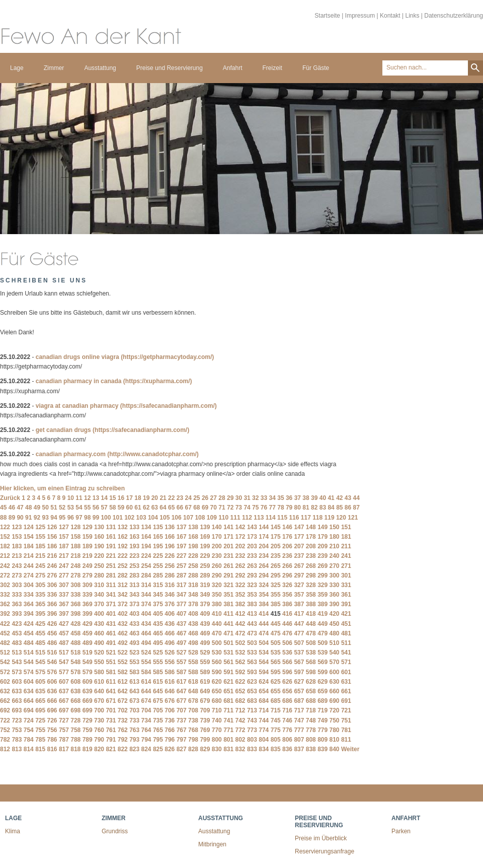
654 (264, 691)
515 (40, 653)
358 (311, 595)
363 (17, 604)
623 (252, 682)
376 (170, 604)
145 (276, 527)
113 (259, 518)
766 (170, 730)
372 (123, 604)
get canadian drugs (63, 430)
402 (123, 614)
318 (193, 585)
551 (111, 662)
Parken (401, 831)
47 (20, 508)
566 (287, 662)
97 (79, 518)
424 (29, 624)
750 (335, 720)
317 (182, 585)
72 (230, 508)
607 (64, 682)
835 (276, 749)
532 (240, 653)
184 (29, 546)
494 (146, 643)
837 (299, 749)
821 (111, 749)
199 (205, 546)
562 (240, 662)
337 (64, 595)
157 (64, 537)
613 (134, 682)
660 (335, 691)
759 (88, 730)
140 (217, 527)
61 (138, 508)
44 (356, 498)
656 (287, 691)
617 (182, 682)
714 (264, 710)
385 (276, 604)
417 (299, 614)
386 (287, 604)
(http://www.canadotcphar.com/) (153, 454)
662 (5, 701)
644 (146, 691)
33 (264, 498)
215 (40, 556)
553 (134, 662)
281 (111, 575)
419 (323, 614)
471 (228, 633)
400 (99, 614)
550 (99, 662)
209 (323, 546)
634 (29, 691)
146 (287, 527)
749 (323, 720)
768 (193, 730)
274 (29, 575)
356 (287, 595)
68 (196, 508)
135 (158, 527)
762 (123, 730)
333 (17, 595)
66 (180, 508)
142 (240, 527)
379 (205, 604)
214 (29, 556)
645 (158, 691)
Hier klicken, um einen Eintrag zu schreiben (62, 488)
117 (306, 518)
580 (99, 672)
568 (311, 662)
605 (40, 682)
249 (88, 566)
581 (111, 672)
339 (88, 595)
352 (240, 595)
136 (170, 527)
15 (112, 498)
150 (335, 527)
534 (264, 653)
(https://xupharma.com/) (158, 381)
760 (99, 730)
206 (287, 546)
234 (264, 556)
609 (88, 682)
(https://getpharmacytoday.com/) (167, 357)
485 (40, 643)
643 (134, 691)
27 (214, 498)
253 (134, 566)
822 (123, 749)
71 (222, 508)
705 (158, 710)
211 (346, 546)
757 (64, 730)
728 (75, 720)
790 (99, 740)
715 (276, 710)
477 (299, 633)
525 (158, 653)
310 (99, 585)
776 (287, 730)
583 (134, 672)
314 (146, 585)
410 (217, 614)
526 (170, 653)
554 (146, 662)
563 (252, 662)
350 (217, 595)
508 (311, 643)
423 (17, 624)
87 (356, 508)
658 (311, 691)
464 (146, 633)
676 (170, 701)
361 (346, 595)
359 (323, 595)
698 (75, 710)
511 (346, 643)
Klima (13, 831)
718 (311, 710)
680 (217, 701)
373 (134, 604)
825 (158, 749)
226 (170, 556)
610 (99, 682)
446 (287, 624)
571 (346, 662)
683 (252, 701)
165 (158, 537)
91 (28, 518)
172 (240, 537)
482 (5, 643)
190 (99, 546)
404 (146, 614)
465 (158, 633)
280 (99, 575)
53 (71, 508)
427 (64, 624)
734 (146, 720)
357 (299, 595)
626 (287, 682)
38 (306, 498)
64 (163, 508)
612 (123, 682)
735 (158, 720)
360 (335, 595)
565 (276, 662)
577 (64, 672)
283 (134, 575)
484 (29, 643)
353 (252, 595)
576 (52, 672)
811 (346, 740)
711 (228, 710)
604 (29, 682)
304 (29, 585)
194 (146, 546)
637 (64, 691)
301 (346, 575)
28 (222, 498)
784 (29, 740)
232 (240, 556)
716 (287, 710)
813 (17, 749)
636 (52, 691)
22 (171, 498)
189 (88, 546)
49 (37, 508)
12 (87, 498)
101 (118, 518)
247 (64, 566)
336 (52, 595)
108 (200, 518)
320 (217, 585)
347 (182, 595)
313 (134, 585)
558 (193, 662)
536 (287, 653)
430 (99, 624)
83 (323, 508)
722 (5, 720)
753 (17, 730)
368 (75, 604)
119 (330, 518)
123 (17, 527)
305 (40, 585)
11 (79, 498)
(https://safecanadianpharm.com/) (169, 406)
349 (205, 595)
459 (88, 633)
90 (20, 518)
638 (75, 691)
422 (5, 624)
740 (217, 720)
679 (205, 701)
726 (52, 720)
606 (52, 682)
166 (170, 537)
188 (75, 546)
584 (146, 672)
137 (182, 527)
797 (182, 740)
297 (299, 575)
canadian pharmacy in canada (79, 381)
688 (311, 701)
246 (52, 566)
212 (5, 556)
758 (75, 730)
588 (193, 672)
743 (252, 720)
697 (64, 710)
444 (264, 624)
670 (99, 701)
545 (40, 662)
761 (111, 730)
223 (134, 556)
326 (287, 585)
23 (180, 498)
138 (193, 527)
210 (335, 546)
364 (29, 604)
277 (64, 575)
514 (29, 653)
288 (193, 575)
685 (276, 701)
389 (323, 604)
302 (5, 585)
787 (64, 740)
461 (111, 633)
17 (130, 498)
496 (170, 643)
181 (346, 537)
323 (252, 585)
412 (240, 614)
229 (205, 556)
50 (46, 508)
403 (134, 614)
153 (17, 537)
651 (228, 691)
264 (264, 566)
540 (335, 653)
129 (88, 527)
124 (29, 527)
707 (182, 710)
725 (40, 720)
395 (40, 614)
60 (130, 508)
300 (335, 575)
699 (88, 710)
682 (240, 701)
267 (299, 566)
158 (75, 537)
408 (193, 614)
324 (264, 585)
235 (276, 556)
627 (299, 682)
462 (123, 633)
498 (193, 643)
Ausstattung (100, 68)
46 (12, 508)
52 (62, 508)
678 (193, 701)
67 (188, 508)
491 (111, 643)
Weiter (350, 749)
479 (323, 633)
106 (177, 518)
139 (205, 527)
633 (17, 691)
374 (146, 604)
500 (217, 643)
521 (111, 653)
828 (193, 749)
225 (158, 556)
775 (276, 730)
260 (217, 566)
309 (88, 585)
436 (170, 624)
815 (40, 749)
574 (29, 672)
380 (217, 604)
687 (299, 701)
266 (287, 566)
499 (205, 643)
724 (29, 720)
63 (155, 508)
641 (111, 691)
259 (205, 566)
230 (217, 556)
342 (123, 595)
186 (52, 546)
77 (272, 508)
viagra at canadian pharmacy (77, 406)
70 (214, 508)
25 (196, 498)
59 (121, 508)
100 (106, 518)
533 (252, 653)
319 (205, 585)
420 (335, 614)
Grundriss (115, 831)
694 (29, 710)
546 (52, 662)
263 (252, 566)
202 (240, 546)
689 (323, 701)
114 (271, 518)
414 (264, 614)
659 (323, 691)
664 (29, 701)
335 (40, 595)
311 (111, 585)
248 (75, 566)
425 (40, 624)
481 (346, 633)
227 (182, 556)
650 (217, 691)
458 (75, 633)
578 (75, 672)
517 (64, 653)
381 (228, 604)
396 (52, 614)
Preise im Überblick (321, 838)
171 (228, 537)
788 (75, 740)
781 (346, 730)
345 (158, 595)
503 (252, 643)
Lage (17, 68)
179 (323, 537)
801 (228, 740)
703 (134, 710)
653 (252, 691)
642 (123, 691)
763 (134, 730)
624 (264, 682)
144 (264, 527)
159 (88, 537)
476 (287, 633)
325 (276, 585)
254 (146, 566)
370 (99, 604)
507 (299, 643)
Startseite (327, 16)
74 (247, 508)
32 (255, 498)
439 (205, 624)
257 (182, 566)
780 (335, 730)
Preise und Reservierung (170, 68)
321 (228, 585)
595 (276, 672)
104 (153, 518)
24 (188, 498)
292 (240, 575)
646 (170, 691)
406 (170, 614)
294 (264, 575)
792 (123, 740)
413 (252, 614)
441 (228, 624)
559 (205, 662)
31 (247, 498)
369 (88, 604)
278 (75, 575)
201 (228, 546)
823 (134, 749)
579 (88, 672)
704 (146, 710)
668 (75, 701)
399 (88, 614)
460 (99, 633)
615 (158, 682)
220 (99, 556)
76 (264, 508)
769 (205, 730)
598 (311, 672)
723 (17, 720)
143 (252, 527)
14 (104, 498)
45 (3, 508)
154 (29, 537)
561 (228, 662)
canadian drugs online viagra (77, 357)
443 (252, 624)
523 (134, 653)
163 (134, 537)
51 (54, 508)
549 (88, 662)
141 (228, 527)
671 (111, 701)
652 (240, 691)
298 (311, 575)
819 (88, 749)
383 (252, 604)
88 (3, 518)
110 (223, 518)
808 (311, 740)
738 (193, 720)
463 (134, 633)
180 (335, 537)
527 (182, 653)
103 (141, 518)
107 (188, 518)
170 (217, 537)
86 (348, 508)
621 (228, 682)
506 (287, 643)
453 (17, 633)
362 (5, 604)
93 (46, 518)
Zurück (10, 498)
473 (252, 633)
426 (52, 624)
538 (311, 653)
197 (182, 546)
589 (205, 672)
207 (299, 546)
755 (40, 730)
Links (412, 16)
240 (335, 556)
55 (87, 508)
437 (182, 624)
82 (314, 508)
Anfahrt (233, 68)
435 (158, 624)
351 (228, 595)
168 (193, 537)
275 (40, 575)
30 (239, 498)
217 (64, 556)
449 (323, 624)
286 (170, 575)
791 (111, 740)
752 (5, 730)
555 (158, 662)
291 (228, 575)
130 (99, 527)
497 (182, 643)
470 (217, 633)
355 (276, 595)
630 (335, 682)
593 (252, 672)
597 (299, 672)
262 (240, 566)
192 (123, 546)
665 (40, 701)
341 (111, 595)
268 (311, 566)
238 (311, 556)
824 (146, 749)
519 (88, 653)
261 (228, 566)
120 (341, 518)
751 (346, 720)
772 (240, 730)
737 (182, 720)
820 (99, 749)
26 (205, 498)
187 (64, 546)
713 (252, 710)
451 (346, 624)
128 (75, 527)
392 (5, 614)
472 (240, 633)
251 (111, 566)
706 (170, 710)
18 (138, 498)
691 (346, 701)
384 (264, 604)
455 (40, 633)
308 (75, 585)
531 (228, 653)
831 (228, 749)
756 (52, 730)
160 (99, 537)
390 (335, 604)
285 (158, 575)
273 (17, 575)
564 (264, 662)
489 (88, 643)
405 (158, 614)
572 (5, 672)
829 (205, 749)
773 (252, 730)
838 (311, 749)
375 (158, 604)
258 (193, 566)
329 (323, 585)
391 (346, 604)
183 (17, 546)
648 (193, 691)
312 (123, 585)
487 (64, 643)
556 (170, 662)
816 (52, 749)
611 (111, 682)
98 (87, 518)
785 (40, 740)
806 (287, 740)
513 (17, 653)
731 (111, 720)
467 (182, 633)
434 (146, 624)
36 (289, 498)
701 (111, 710)
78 (280, 508)
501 (228, 643)
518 (75, 653)
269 (323, 566)
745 (276, 720)
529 (205, 653)
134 (146, 527)
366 (52, 604)
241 (346, 556)
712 (240, 710)
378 (193, 604)
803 (252, 740)
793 (134, 740)
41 (331, 498)
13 (96, 498)
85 (339, 508)
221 (111, 556)
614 (146, 682)
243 (17, 566)
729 (88, 720)
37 (298, 498)
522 (123, 653)
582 (123, 672)
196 (170, 546)
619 (205, 682)
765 (158, 730)
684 (264, 701)
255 (158, 566)
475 (276, 633)
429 (88, 624)
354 (264, 595)
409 (205, 614)
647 (182, 691)
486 (52, 643)
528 (193, 653)
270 (335, 566)
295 (276, 575)
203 (252, 546)
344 (146, 595)
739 (205, 720)
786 (52, 740)
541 (346, 653)
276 (52, 575)
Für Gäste (316, 68)
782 (5, 740)
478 (311, 633)
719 (323, 710)
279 (88, 575)
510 (335, 643)
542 (5, 662)
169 (205, 537)
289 (205, 575)
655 (276, 691)
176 (287, 537)
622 (240, 682)
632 (5, 691)
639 (88, 691)
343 (134, 595)
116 (294, 518)
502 (240, 643)
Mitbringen (212, 844)
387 (299, 604)
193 (134, 546)
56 (96, 508)
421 (346, 614)
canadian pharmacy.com (71, 454)
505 (276, 643)
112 (247, 518)
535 (276, 653)
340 (99, 595)
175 (276, 537)
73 (239, 508)
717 (299, 710)
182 (5, 546)
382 (240, 604)
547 (64, 662)
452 (5, 633)
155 (40, 537)
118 (317, 518)
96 (71, 518)
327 (299, 585)
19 (146, 498)
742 (240, 720)
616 (170, 682)
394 (29, 614)
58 (112, 508)
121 (353, 518)
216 (52, 556)
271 (346, 566)
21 (163, 498)
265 (276, 566)
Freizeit (272, 68)
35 (280, 498)
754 (29, 730)
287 (182, 575)
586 (170, 672)
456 (52, 633)
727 (64, 720)
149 (323, 527)
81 (306, 508)
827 (182, 749)
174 (264, 537)
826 (170, 749)
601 (346, 672)
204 (264, 546)
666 (52, 701)
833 (252, 749)
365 (40, 604)
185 (40, 546)
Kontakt (390, 16)
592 (240, 672)
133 (134, 527)
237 (299, 556)
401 (111, 614)
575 (40, 672)
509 (323, 643)
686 (287, 701)
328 (311, 585)
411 (228, 614)
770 (217, 730)
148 (311, 527)
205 (276, 546)
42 (339, 498)
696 (52, 710)
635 (40, 691)
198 (193, 546)
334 (29, 595)
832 (240, 749)
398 (75, 614)
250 (99, 566)
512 (5, 653)
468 (193, 633)
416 (287, 614)
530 (217, 653)
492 (123, 643)
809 (323, 740)
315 (158, 585)
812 (5, 749)
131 (111, 527)
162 (123, 537)
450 (335, 624)
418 (311, 614)
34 (272, 498)
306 (52, 585)
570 (335, 662)
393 (17, 614)
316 (170, 585)
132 (123, 527)
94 (54, 518)
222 (123, 556)
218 (75, 556)
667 (64, 701)
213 (17, 556)
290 (217, 575)
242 (5, 566)
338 (75, 595)
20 (155, 498)
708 (193, 710)
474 (264, 633)
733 (134, 720)
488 (75, 643)
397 (64, 614)
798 (193, 740)
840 (335, 749)
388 (311, 604)
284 (146, 575)
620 (217, 682)
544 (29, 662)
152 (5, 537)
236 (287, 556)
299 (323, 575)
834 (264, 749)
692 (5, 710)
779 (323, 730)
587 (182, 672)
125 (40, 527)
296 (287, 575)
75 (255, 508)
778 (311, 730)
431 (111, 624)
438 (193, 624)
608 (75, 682)
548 (75, 662)
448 (311, 624)
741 (228, 720)
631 (346, 682)
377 (182, 604)
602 (5, 682)
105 (165, 518)
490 (99, 643)
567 (299, 662)
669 (88, 701)
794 (146, 740)
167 (182, 537)
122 (5, 527)
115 (282, 518)
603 (17, 682)
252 (123, 566)
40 (323, 498)
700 (99, 710)
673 (134, 701)
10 (71, 498)
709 (205, 710)
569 (323, 662)
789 (88, 740)
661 (346, 691)
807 (299, 740)
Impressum (360, 16)
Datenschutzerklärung (454, 16)
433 (134, 624)
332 (5, 595)
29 (230, 498)
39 (314, 498)
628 (311, 682)
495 (158, 643)
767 (182, 730)
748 (311, 720)
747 (299, 720)
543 (17, 662)
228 (193, 556)
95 (62, 518)
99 (96, 518)
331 (346, 585)
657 (299, 691)
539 (323, 653)
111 (235, 518)
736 (170, 720)
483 (17, 643)
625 (276, 682)
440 (217, 624)
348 (193, 595)
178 (311, 537)
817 (64, 749)
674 (146, 701)
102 (129, 518)
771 (228, 730)
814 (29, 749)
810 (335, 740)
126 (52, 527)
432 (123, 624)
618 (193, 682)
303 (17, 585)
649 (205, 691)
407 (182, 614)
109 (212, 518)
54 (79, 508)
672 (123, 701)
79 (289, 508)
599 (323, 672)
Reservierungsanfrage (325, 851)
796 (170, 740)
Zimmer (54, 68)
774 (264, 730)
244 (29, 566)
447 (299, 624)
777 (299, 730)
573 (17, 672)
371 (111, 604)
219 (88, 556)
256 (170, 566)
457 (64, 633)
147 (299, 527)
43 (348, 498)
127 (64, 527)
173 (252, 537)
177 (299, 537)
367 (64, 604)
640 (99, 691)
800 (217, 740)
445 (276, 624)
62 (146, 508)
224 (146, 556)
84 (331, 508)
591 (228, 672)
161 (111, 537)
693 (17, 710)
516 (52, 653)
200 (217, 546)
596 (287, 672)
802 (240, 740)
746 (287, 720)
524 (146, 653)
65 (171, 508)
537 (299, 653)
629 (323, 682)
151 (346, 527)
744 (264, 720)
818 (75, 749)
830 (217, 749)
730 (99, 720)
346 (170, 595)
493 (134, 643)
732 (123, 720)
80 (298, 508)
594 (264, 672)
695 (40, 710)
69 (205, 508)
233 (252, 556)
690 (335, 701)
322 (240, 585)
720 (335, 710)
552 (123, 662)
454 (29, 633)
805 (276, 740)
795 (158, 740)
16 (121, 498)
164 (146, 537)
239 (323, 556)
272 (5, 575)
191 (111, 546)
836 (287, 749)
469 (205, 633)
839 (323, 749)
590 (217, 672)
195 (158, 546)
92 (37, 518)
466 (170, 633)
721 (346, 710)
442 (240, 624)
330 (335, 585)
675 (158, 701)
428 (75, 624)
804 (264, 740)
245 (40, 566)
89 (12, 518)
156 (52, 537)
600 (335, 672)
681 (228, 701)
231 (228, 556)
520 (99, 653)
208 (311, 546)
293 (252, 575)
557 (182, 662)
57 (104, 508)
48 (28, 508)
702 (123, 710)
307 (64, 585)
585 (158, 672)
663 (17, 701)
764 (146, 730)
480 (335, 633)
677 (182, 701)
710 (217, 710)
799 (205, 740)
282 (123, 575)
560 (217, 662)
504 (264, 643)
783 (17, 740)
